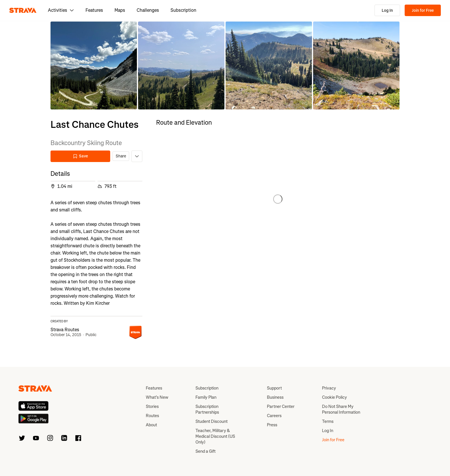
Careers (274, 416)
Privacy (329, 388)
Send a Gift (205, 451)
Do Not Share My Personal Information (341, 409)
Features (94, 10)
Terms (328, 421)
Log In (387, 10)
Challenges (148, 10)
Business (275, 397)
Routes (152, 416)
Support (274, 388)
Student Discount (212, 421)
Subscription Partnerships (207, 409)
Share (121, 156)
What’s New (157, 397)
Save (80, 156)
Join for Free (423, 10)
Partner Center (281, 406)
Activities (61, 10)
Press (272, 425)
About (151, 425)
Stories (152, 406)
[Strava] (23, 10)
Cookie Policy (334, 397)
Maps (120, 10)
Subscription (183, 10)
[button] (94, 65)
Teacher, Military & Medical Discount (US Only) (215, 436)
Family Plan (206, 397)
